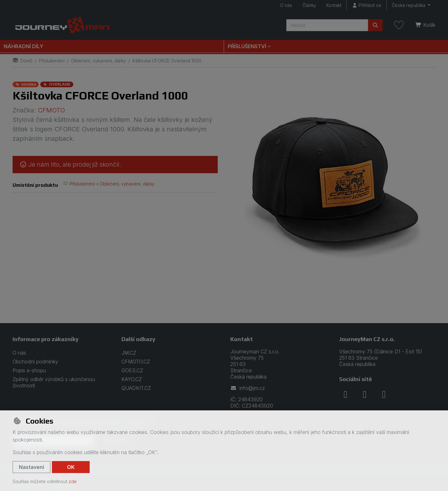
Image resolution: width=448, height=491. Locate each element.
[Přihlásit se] (367, 5)
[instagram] (365, 394)
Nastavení (31, 467)
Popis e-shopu (29, 370)
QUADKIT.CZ (136, 388)
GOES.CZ (132, 370)
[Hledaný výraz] (327, 25)
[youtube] (384, 394)
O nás (286, 5)
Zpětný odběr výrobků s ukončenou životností (54, 382)
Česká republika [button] (409, 5)
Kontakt (334, 5)
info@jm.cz (248, 388)
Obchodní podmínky (35, 362)
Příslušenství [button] (247, 46)
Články (309, 5)
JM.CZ (129, 353)
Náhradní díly (24, 46)
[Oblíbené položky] (399, 25)
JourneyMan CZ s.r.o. (367, 339)
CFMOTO (51, 110)
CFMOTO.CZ (136, 362)
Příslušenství (52, 61)
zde (73, 481)
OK (71, 467)
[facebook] (345, 394)
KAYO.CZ (132, 379)
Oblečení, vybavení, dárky (98, 61)
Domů (22, 61)
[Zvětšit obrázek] (333, 183)
